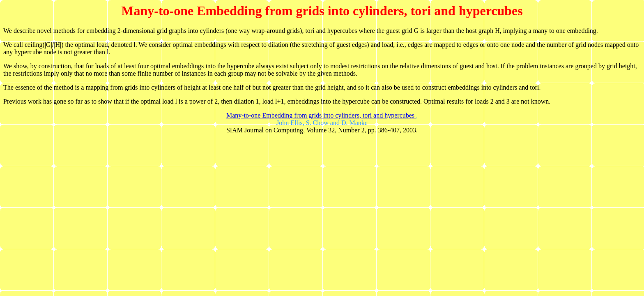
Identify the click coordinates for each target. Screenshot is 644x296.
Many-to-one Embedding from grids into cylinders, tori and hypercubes (321, 115)
